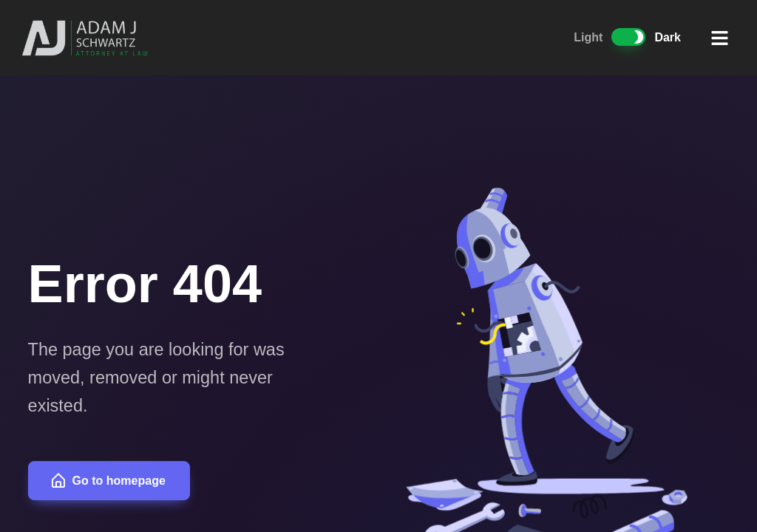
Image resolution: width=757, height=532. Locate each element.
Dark (668, 37)
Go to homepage (108, 481)
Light (588, 37)
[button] (720, 38)
